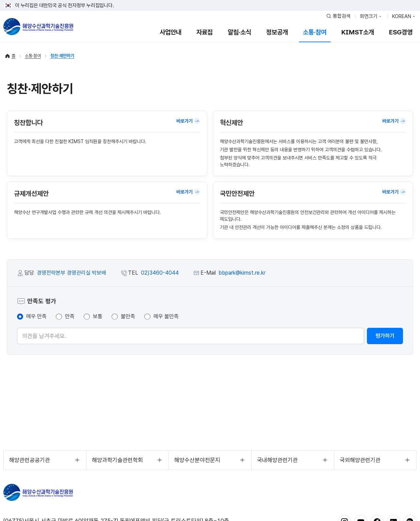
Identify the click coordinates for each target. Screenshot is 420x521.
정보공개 (277, 32)
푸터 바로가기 (210, 0)
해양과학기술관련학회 (117, 460)
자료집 (205, 32)
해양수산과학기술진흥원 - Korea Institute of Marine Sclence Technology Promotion (38, 27)
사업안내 (171, 32)
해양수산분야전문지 (197, 460)
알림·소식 (239, 32)
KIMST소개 (358, 32)
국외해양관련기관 (360, 460)
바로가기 (188, 121)
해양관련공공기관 (30, 460)
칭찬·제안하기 (62, 56)
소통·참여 (315, 32)
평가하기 (385, 336)
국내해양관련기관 (277, 460)
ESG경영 (401, 32)
